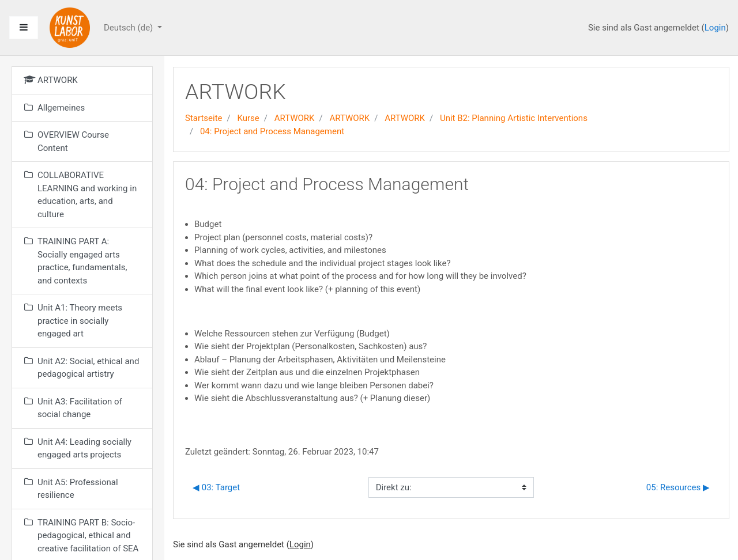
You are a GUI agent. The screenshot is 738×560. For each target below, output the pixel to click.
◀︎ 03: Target (216, 487)
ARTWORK (295, 118)
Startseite (204, 118)
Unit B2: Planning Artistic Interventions (514, 118)
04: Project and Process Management (272, 131)
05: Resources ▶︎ (678, 487)
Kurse (248, 118)
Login (715, 28)
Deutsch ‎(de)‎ (129, 28)
